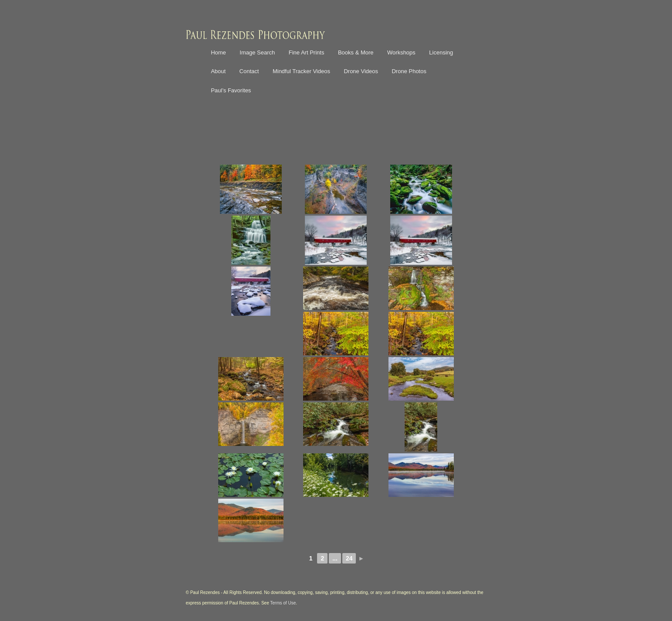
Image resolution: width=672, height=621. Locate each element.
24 (349, 558)
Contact (249, 71)
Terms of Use (283, 603)
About (218, 71)
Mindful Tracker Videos (301, 71)
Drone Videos (361, 71)
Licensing (441, 52)
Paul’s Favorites (231, 90)
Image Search (257, 52)
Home (218, 52)
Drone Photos (409, 71)
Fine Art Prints (307, 52)
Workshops (401, 52)
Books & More (356, 52)
